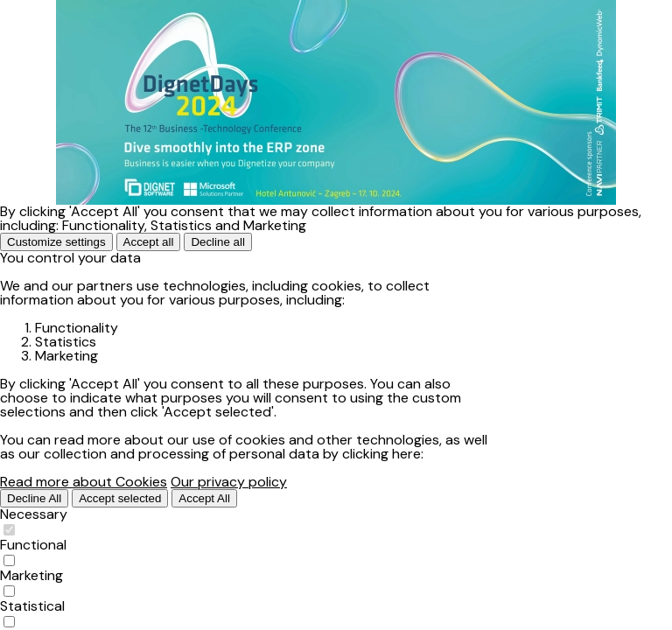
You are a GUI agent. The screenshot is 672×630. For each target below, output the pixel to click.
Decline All (34, 498)
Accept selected (120, 498)
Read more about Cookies (84, 482)
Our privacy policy (229, 482)
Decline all (218, 242)
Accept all (149, 242)
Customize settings (56, 242)
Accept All (204, 498)
